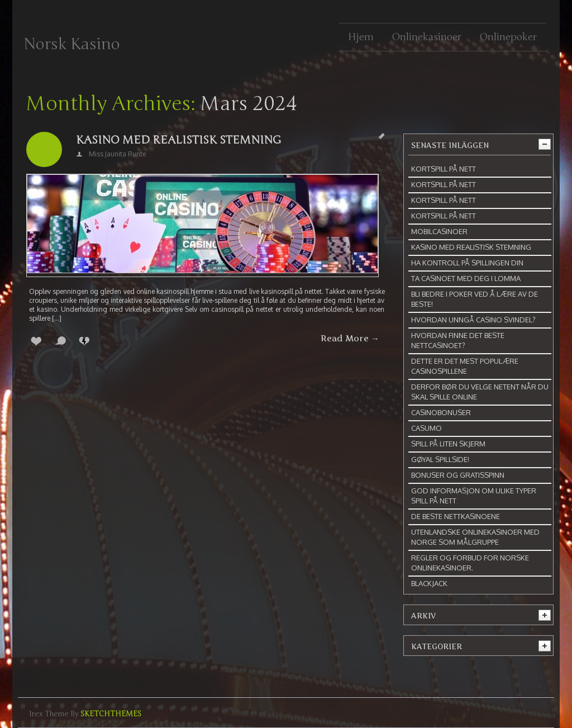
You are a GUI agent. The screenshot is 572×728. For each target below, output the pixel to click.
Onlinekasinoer (426, 37)
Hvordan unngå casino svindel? (473, 320)
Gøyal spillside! (440, 459)
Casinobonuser (441, 412)
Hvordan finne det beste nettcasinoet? (458, 340)
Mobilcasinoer (439, 231)
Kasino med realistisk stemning (178, 140)
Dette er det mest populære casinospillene (465, 366)
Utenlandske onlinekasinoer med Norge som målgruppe (475, 537)
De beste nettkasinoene (456, 516)
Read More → (350, 339)
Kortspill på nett (444, 169)
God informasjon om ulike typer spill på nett (474, 496)
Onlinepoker (508, 37)
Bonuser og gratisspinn (458, 475)
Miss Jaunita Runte (117, 154)
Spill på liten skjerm (448, 444)
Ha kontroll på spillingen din (467, 263)
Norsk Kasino (72, 44)
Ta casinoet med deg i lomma (466, 278)
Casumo (426, 428)
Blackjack (429, 583)
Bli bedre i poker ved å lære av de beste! (475, 299)
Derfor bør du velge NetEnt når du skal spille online (480, 392)
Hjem (361, 37)
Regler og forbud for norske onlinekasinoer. (470, 563)
